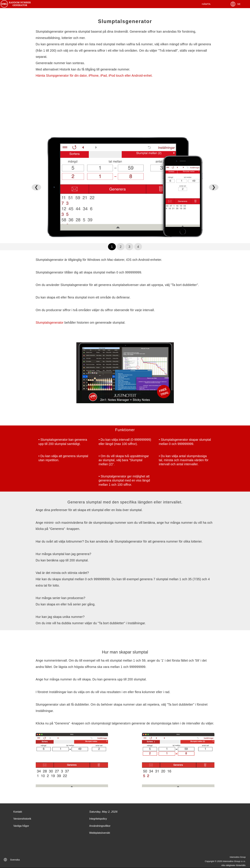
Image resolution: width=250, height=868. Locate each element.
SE (235, 4)
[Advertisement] (125, 107)
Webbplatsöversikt (100, 833)
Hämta (206, 4)
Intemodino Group (238, 857)
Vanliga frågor (21, 826)
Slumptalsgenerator (50, 323)
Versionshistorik (22, 819)
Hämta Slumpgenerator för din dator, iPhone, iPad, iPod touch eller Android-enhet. (94, 76)
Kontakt (18, 812)
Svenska (15, 860)
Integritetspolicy (98, 819)
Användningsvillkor (100, 826)
